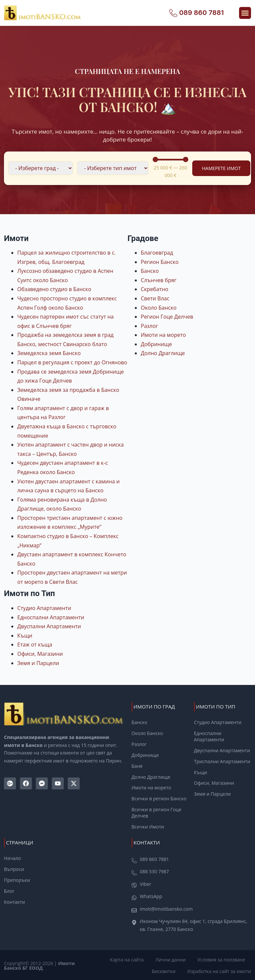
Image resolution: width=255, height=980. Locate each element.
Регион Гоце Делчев (167, 317)
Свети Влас (155, 298)
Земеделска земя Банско (49, 353)
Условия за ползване (222, 959)
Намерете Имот (221, 168)
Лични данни (172, 959)
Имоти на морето (163, 335)
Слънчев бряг (159, 280)
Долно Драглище (163, 353)
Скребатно (155, 289)
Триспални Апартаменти (222, 761)
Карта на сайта (129, 959)
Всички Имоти (148, 826)
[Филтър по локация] (41, 168)
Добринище (156, 344)
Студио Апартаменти (44, 608)
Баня (137, 766)
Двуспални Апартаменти (49, 626)
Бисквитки (165, 970)
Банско (150, 271)
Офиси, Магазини (40, 654)
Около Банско (159, 308)
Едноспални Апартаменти (51, 617)
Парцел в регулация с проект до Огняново (72, 362)
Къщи (25, 636)
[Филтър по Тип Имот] (113, 168)
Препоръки (17, 879)
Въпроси (14, 868)
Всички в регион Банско (159, 798)
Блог (9, 890)
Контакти (14, 901)
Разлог (149, 326)
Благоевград (157, 253)
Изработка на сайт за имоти (219, 970)
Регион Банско (160, 262)
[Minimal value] (171, 159)
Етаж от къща (35, 644)
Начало (12, 857)
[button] (245, 13)
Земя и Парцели (38, 663)
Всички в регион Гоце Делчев (156, 812)
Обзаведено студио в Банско (54, 289)
